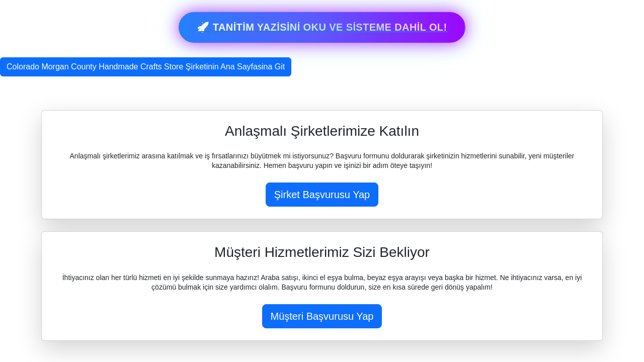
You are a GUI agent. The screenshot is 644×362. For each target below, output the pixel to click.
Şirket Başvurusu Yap (322, 195)
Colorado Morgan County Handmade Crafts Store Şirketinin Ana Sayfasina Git (146, 67)
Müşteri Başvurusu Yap (322, 316)
